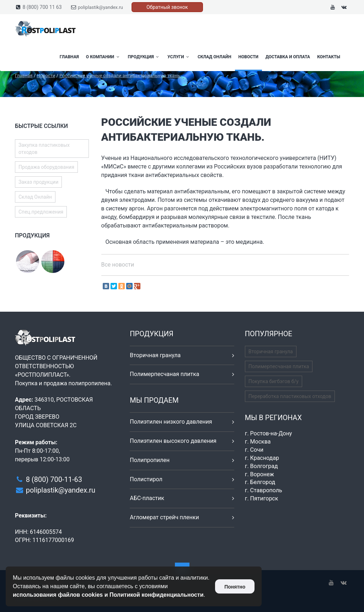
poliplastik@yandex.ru (100, 7)
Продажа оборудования (46, 167)
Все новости (118, 265)
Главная (69, 57)
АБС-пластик (147, 498)
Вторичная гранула (155, 355)
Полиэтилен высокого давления (173, 441)
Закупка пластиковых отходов (44, 149)
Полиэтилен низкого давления (171, 422)
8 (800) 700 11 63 (42, 7)
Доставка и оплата (288, 57)
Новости (248, 57)
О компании (103, 57)
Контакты (329, 57)
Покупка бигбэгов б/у (274, 381)
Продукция (144, 57)
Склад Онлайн (215, 57)
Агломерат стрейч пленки (164, 517)
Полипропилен (150, 460)
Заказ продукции (38, 182)
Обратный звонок (167, 7)
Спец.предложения (41, 212)
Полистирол (146, 479)
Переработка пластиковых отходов (290, 396)
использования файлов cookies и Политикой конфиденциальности (108, 595)
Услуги (179, 57)
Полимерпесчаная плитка (164, 374)
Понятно (235, 587)
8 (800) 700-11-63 (54, 479)
